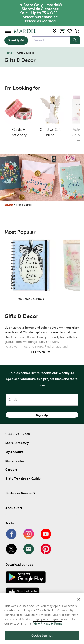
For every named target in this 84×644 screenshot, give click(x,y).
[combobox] (51, 40)
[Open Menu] (8, 31)
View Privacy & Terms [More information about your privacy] (48, 624)
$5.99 (9, 205)
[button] (41, 494)
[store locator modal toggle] (54, 31)
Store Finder (15, 461)
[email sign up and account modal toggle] (62, 31)
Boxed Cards (23, 205)
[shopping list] (70, 31)
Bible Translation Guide (23, 479)
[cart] (77, 31)
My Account (14, 452)
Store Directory (17, 443)
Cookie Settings (42, 636)
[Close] (79, 599)
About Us (12, 508)
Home (8, 53)
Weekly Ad (16, 40)
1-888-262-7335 (18, 434)
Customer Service (19, 493)
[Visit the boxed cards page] (76, 205)
